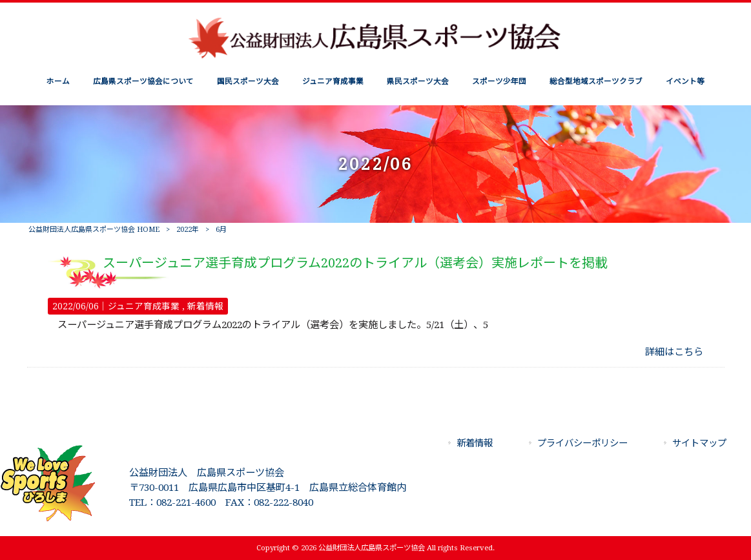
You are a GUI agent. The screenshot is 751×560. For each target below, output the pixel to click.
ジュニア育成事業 (144, 306)
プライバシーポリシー (582, 443)
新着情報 (205, 306)
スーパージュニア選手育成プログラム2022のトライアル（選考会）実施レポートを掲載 (355, 263)
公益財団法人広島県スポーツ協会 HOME (94, 230)
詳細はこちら (674, 352)
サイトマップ (699, 443)
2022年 (188, 230)
